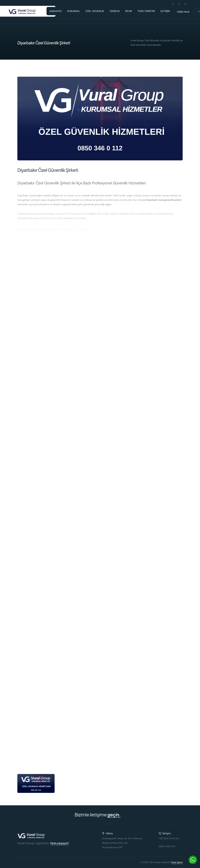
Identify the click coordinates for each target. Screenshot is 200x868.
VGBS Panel (183, 12)
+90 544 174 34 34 (169, 838)
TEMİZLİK (115, 11)
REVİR (129, 11)
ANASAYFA (56, 11)
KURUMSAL (74, 11)
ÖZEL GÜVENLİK (95, 11)
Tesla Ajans (177, 862)
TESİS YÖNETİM (146, 11)
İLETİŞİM (165, 11)
